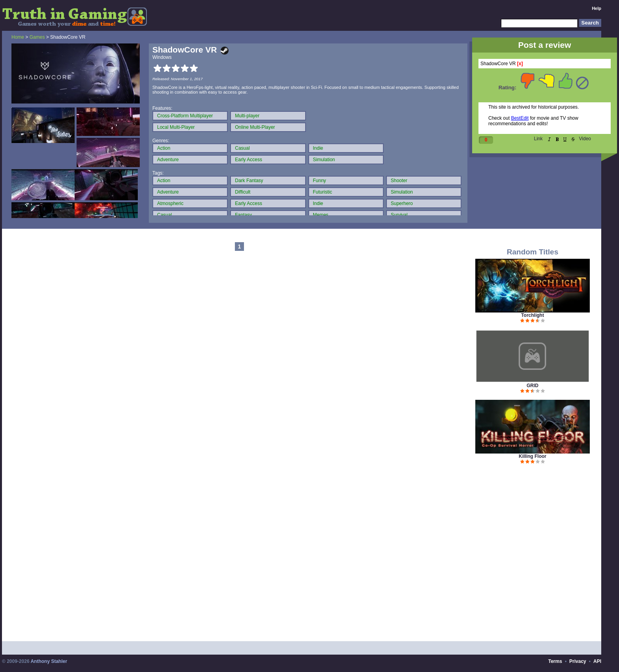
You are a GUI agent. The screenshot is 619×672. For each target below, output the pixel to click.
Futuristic (323, 192)
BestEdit (520, 118)
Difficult (243, 192)
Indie (318, 148)
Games (37, 37)
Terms (555, 661)
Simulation (324, 160)
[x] (520, 64)
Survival (399, 215)
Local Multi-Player (176, 127)
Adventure (168, 160)
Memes (321, 215)
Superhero (402, 203)
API (597, 661)
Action (164, 148)
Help (596, 8)
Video (585, 139)
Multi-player (247, 116)
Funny (320, 181)
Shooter (399, 181)
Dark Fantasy (249, 181)
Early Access (249, 160)
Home (18, 37)
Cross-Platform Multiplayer (185, 116)
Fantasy (243, 215)
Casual (242, 148)
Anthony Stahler (49, 661)
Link (538, 139)
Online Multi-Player (255, 127)
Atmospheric (170, 203)
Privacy (578, 661)
